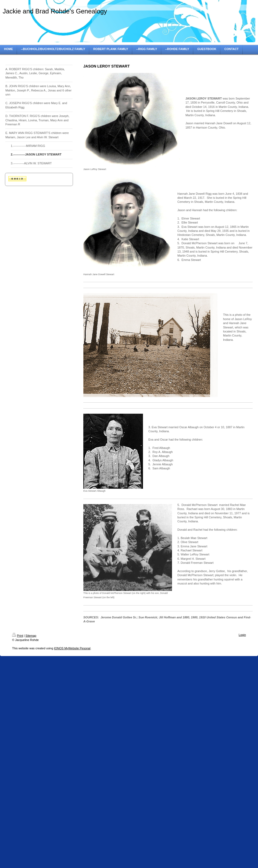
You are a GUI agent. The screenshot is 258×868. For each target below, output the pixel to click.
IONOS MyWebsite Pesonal (72, 648)
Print (18, 636)
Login (242, 635)
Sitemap (31, 636)
